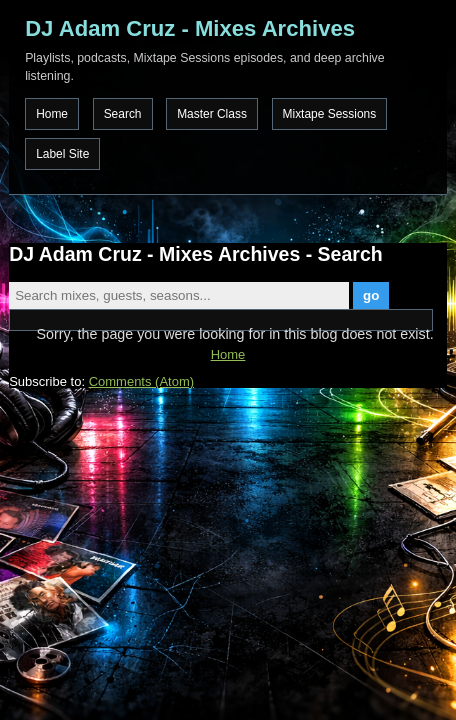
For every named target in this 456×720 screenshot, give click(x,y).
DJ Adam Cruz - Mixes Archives (190, 28)
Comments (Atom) (141, 381)
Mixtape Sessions (330, 114)
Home (52, 114)
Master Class (212, 114)
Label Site (62, 154)
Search (123, 114)
